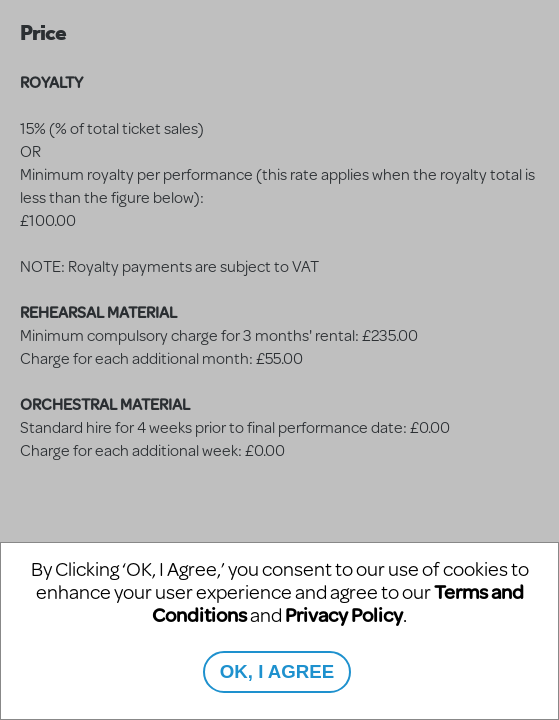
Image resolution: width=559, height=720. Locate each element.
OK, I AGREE (277, 671)
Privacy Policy (344, 614)
